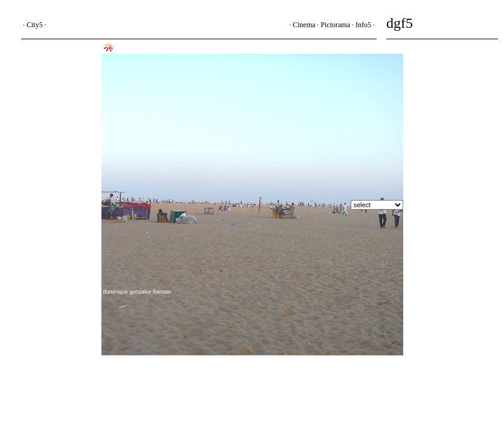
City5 (35, 25)
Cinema (304, 25)
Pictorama (335, 25)
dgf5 (400, 23)
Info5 (363, 25)
